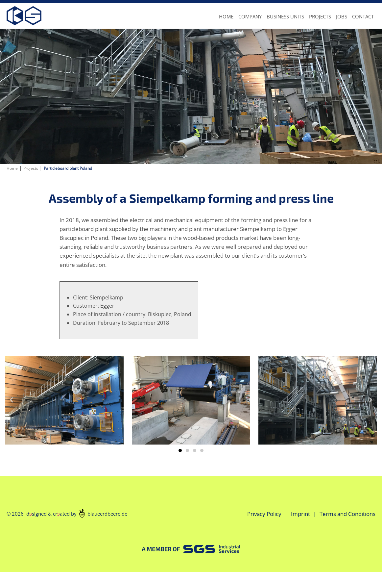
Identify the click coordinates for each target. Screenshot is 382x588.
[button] (180, 466)
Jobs (342, 25)
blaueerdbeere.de (103, 529)
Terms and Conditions (347, 530)
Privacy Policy (264, 530)
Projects (320, 25)
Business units (285, 25)
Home (226, 25)
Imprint (300, 530)
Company (250, 25)
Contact (363, 25)
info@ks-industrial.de (292, 5)
